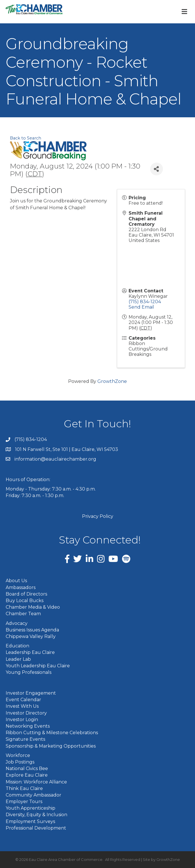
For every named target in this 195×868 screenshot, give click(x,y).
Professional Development (36, 828)
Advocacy (17, 623)
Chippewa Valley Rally (31, 636)
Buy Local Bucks (25, 601)
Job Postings (20, 762)
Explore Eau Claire (27, 775)
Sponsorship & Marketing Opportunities (51, 746)
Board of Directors (26, 594)
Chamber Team (23, 614)
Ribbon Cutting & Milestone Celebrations (52, 733)
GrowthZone (112, 381)
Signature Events (25, 739)
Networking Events (28, 726)
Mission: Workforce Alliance (36, 782)
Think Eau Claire (24, 788)
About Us (16, 581)
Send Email (141, 307)
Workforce (18, 755)
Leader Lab (18, 659)
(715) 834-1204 (145, 302)
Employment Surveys (30, 821)
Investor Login (22, 720)
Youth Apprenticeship (31, 808)
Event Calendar (23, 700)
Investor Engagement (31, 693)
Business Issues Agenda (32, 630)
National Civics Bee (27, 769)
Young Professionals (29, 672)
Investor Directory (26, 713)
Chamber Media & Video (33, 607)
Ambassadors (21, 587)
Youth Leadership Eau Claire (38, 666)
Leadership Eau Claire (30, 652)
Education (17, 646)
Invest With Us (22, 706)
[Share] (157, 169)
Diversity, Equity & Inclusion (36, 815)
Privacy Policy (98, 516)
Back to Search (26, 138)
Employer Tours (24, 802)
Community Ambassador (33, 795)
